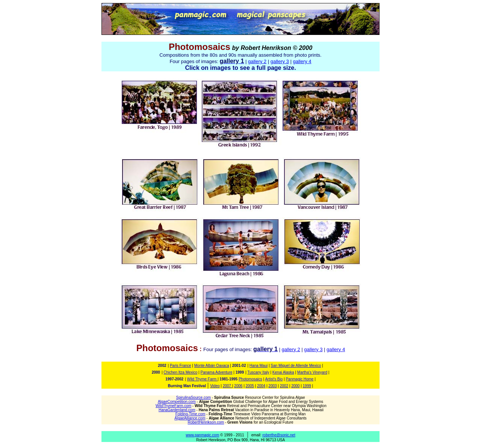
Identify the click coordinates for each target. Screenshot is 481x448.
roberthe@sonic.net (279, 435)
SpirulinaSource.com (194, 397)
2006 (238, 386)
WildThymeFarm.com (173, 406)
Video (215, 386)
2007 (228, 386)
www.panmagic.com (202, 435)
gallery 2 (257, 61)
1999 (307, 386)
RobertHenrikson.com (206, 422)
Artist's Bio (274, 379)
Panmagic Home (299, 379)
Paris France (181, 366)
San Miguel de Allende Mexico (296, 366)
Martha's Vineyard (312, 372)
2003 (272, 386)
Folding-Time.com (191, 414)
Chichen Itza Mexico (180, 372)
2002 (284, 386)
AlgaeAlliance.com (190, 418)
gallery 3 (280, 61)
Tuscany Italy (258, 372)
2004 (261, 386)
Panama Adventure (216, 372)
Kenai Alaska (283, 372)
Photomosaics (250, 379)
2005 (250, 386)
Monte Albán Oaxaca (212, 366)
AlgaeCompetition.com (177, 402)
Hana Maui (259, 366)
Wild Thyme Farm (202, 379)
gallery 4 (302, 61)
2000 (295, 386)
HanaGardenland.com (177, 410)
